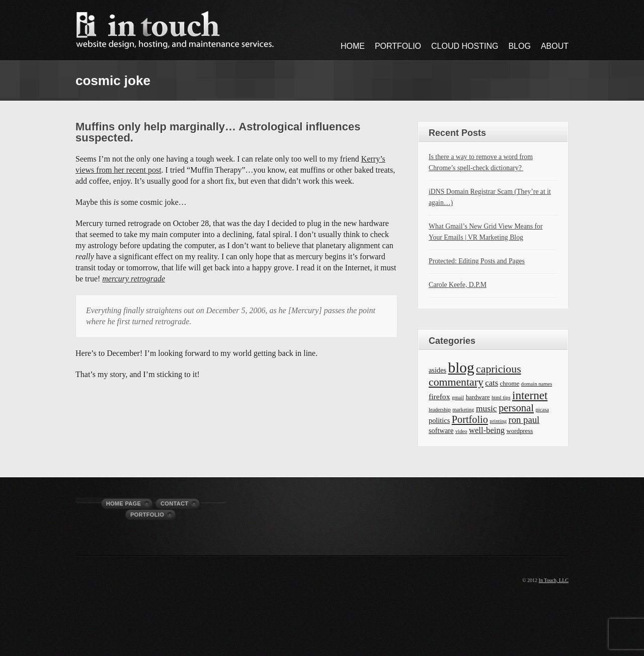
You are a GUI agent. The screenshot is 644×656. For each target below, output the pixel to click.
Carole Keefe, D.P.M (458, 285)
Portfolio (398, 46)
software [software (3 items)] (441, 430)
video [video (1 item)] (461, 431)
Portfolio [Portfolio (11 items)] (470, 419)
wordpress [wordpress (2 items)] (519, 431)
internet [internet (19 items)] (530, 395)
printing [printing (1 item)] (498, 421)
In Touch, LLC (554, 580)
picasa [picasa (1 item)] (542, 410)
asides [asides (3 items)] (437, 370)
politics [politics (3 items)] (439, 420)
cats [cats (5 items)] (492, 383)
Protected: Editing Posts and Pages (477, 261)
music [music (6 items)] (487, 408)
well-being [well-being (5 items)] (487, 430)
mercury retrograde (134, 279)
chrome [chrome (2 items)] (510, 384)
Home (353, 46)
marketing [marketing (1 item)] (463, 410)
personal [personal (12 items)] (516, 408)
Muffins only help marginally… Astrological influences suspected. (218, 132)
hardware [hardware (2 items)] (478, 397)
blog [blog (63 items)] (461, 368)
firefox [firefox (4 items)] (439, 396)
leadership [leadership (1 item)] (440, 410)
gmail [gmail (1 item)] (458, 397)
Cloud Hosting (465, 46)
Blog (519, 46)
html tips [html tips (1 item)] (501, 397)
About (555, 46)
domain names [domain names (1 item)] (537, 384)
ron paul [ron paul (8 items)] (524, 420)
